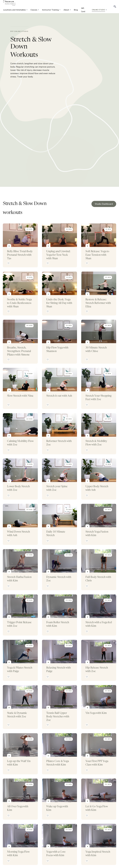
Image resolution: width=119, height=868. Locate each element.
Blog (76, 10)
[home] (9, 3)
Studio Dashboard (104, 204)
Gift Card (83, 10)
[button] (15, 10)
